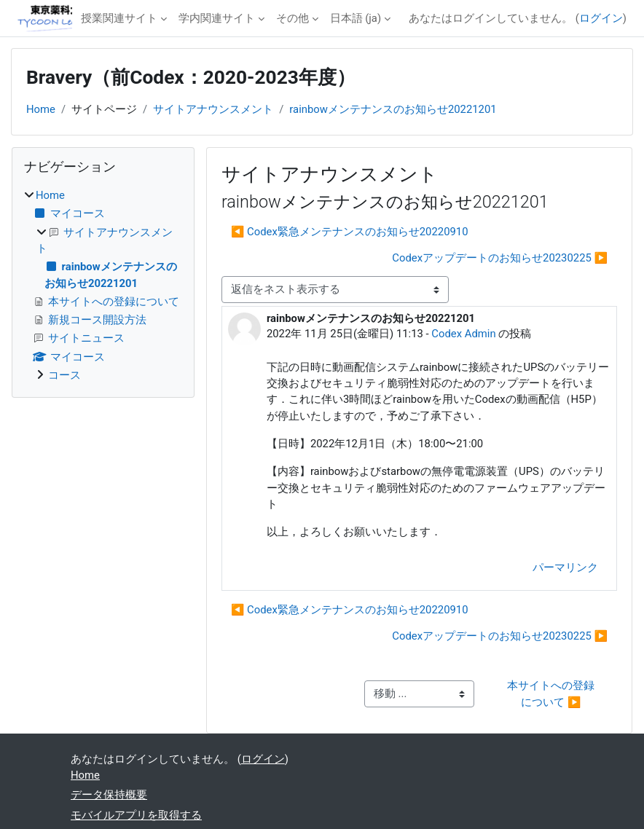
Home (41, 109)
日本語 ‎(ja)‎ (356, 18)
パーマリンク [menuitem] (565, 567)
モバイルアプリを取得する (136, 815)
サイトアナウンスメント (213, 109)
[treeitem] (103, 285)
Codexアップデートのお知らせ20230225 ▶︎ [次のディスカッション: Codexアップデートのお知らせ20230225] (500, 258)
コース (64, 375)
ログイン (601, 18)
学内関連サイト (217, 18)
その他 (292, 18)
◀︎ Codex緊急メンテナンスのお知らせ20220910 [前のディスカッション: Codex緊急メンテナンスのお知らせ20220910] (350, 232)
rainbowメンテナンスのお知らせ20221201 (393, 109)
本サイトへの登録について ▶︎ (551, 694)
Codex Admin (463, 334)
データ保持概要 (109, 795)
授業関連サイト (119, 18)
